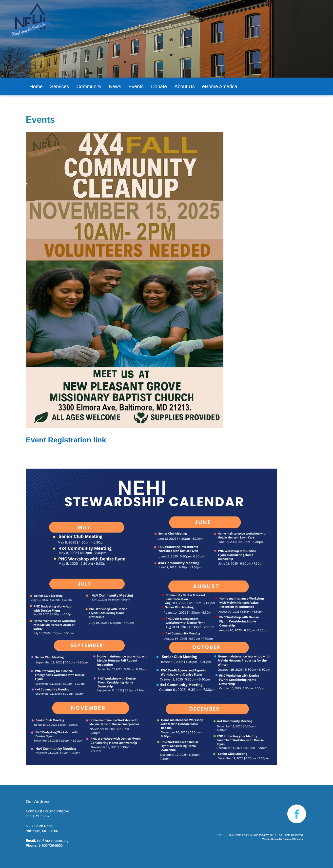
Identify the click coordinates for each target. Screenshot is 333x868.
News (115, 86)
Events (136, 86)
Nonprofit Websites (293, 839)
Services (60, 86)
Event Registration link (66, 440)
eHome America (220, 86)
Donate (159, 86)
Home (36, 86)
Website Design (271, 839)
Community (89, 86)
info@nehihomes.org (53, 841)
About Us (184, 86)
